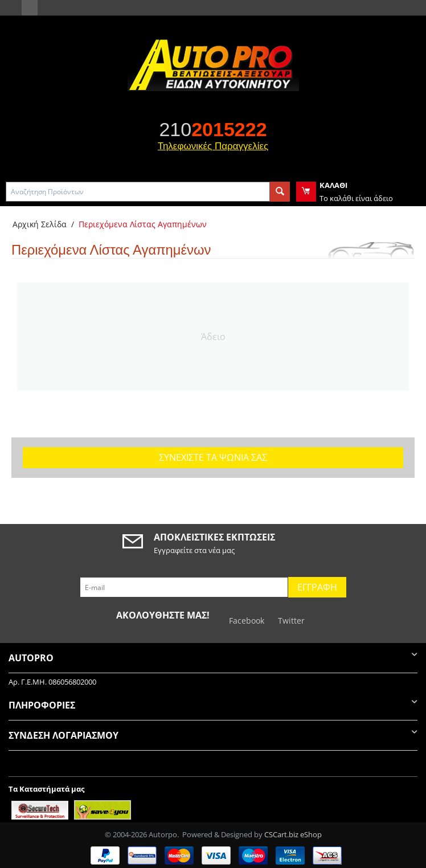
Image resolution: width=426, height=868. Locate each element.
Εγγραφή (317, 587)
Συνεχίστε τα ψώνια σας (213, 457)
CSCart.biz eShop (293, 834)
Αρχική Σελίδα (40, 224)
